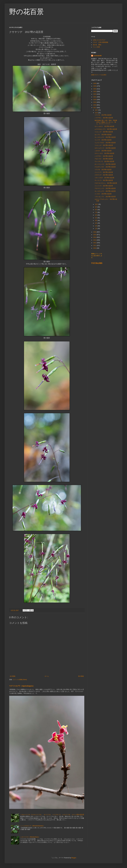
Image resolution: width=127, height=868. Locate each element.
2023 (95, 92)
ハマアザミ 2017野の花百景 (104, 118)
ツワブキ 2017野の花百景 (103, 115)
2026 (95, 83)
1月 (96, 229)
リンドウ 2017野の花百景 (103, 140)
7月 (96, 212)
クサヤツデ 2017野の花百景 (104, 175)
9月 (96, 207)
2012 (95, 243)
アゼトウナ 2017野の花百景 (104, 159)
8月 (96, 210)
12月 (97, 110)
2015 (95, 235)
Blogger (74, 858)
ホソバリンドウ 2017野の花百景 (105, 164)
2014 (95, 237)
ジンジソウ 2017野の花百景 (104, 172)
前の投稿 (81, 676)
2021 (95, 97)
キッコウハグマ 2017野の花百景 (105, 137)
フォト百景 (96, 47)
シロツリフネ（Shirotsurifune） (30, 837)
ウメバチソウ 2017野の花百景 (104, 161)
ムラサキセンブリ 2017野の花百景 (106, 129)
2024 (95, 89)
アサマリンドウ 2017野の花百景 (105, 188)
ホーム (47, 676)
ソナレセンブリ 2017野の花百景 (105, 197)
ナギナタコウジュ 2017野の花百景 (106, 183)
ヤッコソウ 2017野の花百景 (104, 180)
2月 (96, 226)
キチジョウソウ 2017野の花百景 (105, 148)
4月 (96, 220)
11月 (97, 113)
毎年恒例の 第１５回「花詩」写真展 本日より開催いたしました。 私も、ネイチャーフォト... (107, 122)
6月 (96, 215)
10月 (97, 204)
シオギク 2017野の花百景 (103, 151)
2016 (95, 232)
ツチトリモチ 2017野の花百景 (104, 178)
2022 (95, 94)
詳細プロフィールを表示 (99, 75)
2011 (95, 245)
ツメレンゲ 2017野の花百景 (104, 132)
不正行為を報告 (97, 263)
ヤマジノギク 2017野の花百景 (104, 153)
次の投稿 (13, 676)
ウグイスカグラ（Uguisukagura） (22, 686)
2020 (95, 100)
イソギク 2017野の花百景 (103, 194)
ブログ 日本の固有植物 (100, 42)
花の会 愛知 (97, 45)
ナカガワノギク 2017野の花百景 (105, 167)
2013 (95, 240)
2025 (95, 86)
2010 (95, 248)
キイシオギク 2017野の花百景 (104, 126)
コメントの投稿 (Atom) (20, 680)
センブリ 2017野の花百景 (103, 135)
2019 (95, 102)
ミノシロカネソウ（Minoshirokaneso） (32, 826)
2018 (95, 105)
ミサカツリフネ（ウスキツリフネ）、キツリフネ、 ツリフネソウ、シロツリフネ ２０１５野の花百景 (52, 815)
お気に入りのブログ (99, 40)
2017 (95, 108)
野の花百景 (26, 12)
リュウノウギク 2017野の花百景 (105, 143)
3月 (96, 223)
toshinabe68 (97, 56)
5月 (96, 218)
